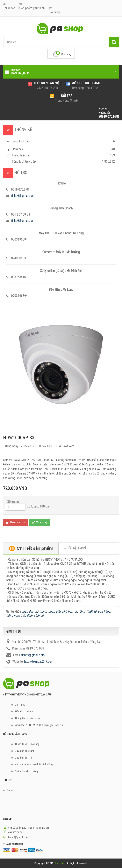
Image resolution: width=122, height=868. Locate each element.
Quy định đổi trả (23, 758)
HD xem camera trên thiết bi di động (34, 764)
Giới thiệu (20, 705)
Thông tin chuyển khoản (27, 718)
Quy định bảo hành (25, 751)
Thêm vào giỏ (16, 522)
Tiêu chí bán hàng (24, 711)
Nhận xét (75, 547)
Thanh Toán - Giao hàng (27, 744)
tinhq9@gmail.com (23, 196)
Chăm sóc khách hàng (26, 771)
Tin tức (10, 790)
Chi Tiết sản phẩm (31, 549)
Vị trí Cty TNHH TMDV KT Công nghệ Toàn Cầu (40, 725)
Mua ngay (39, 522)
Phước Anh (60, 863)
